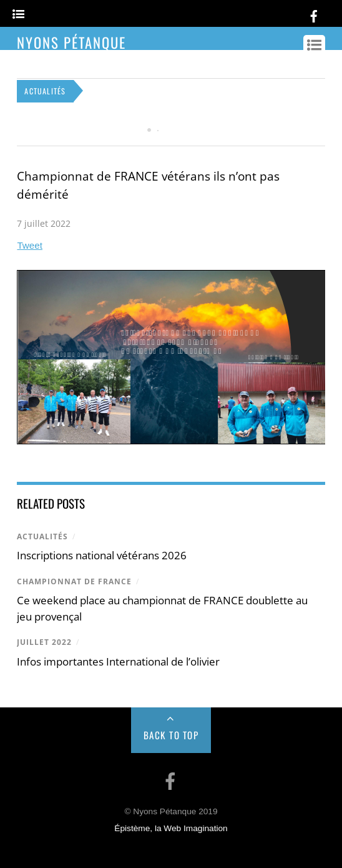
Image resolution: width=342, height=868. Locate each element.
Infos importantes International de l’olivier (118, 661)
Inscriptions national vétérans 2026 (102, 555)
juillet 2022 (44, 642)
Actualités (42, 536)
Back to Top (171, 735)
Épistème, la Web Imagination (171, 828)
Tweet (30, 245)
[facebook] (314, 14)
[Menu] (18, 15)
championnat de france (74, 581)
